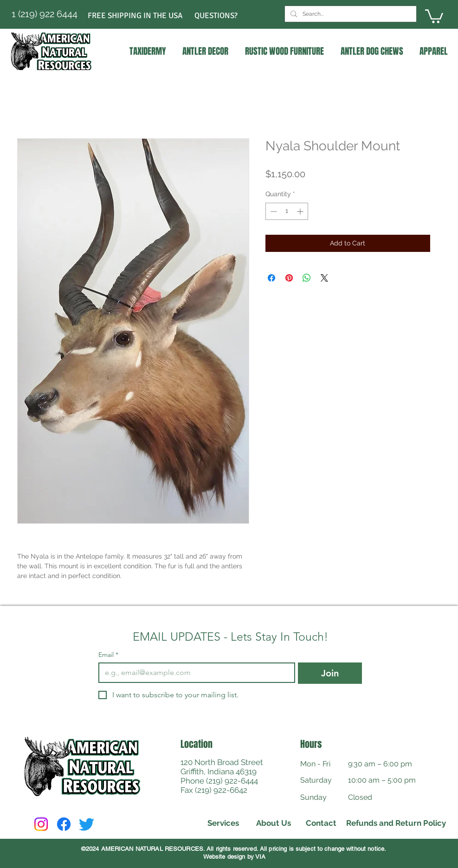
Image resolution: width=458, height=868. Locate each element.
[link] (434, 16)
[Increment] (301, 211)
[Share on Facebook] (271, 278)
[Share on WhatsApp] (307, 278)
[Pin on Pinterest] (289, 278)
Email (108, 655)
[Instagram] (41, 824)
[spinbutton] (287, 211)
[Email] (194, 673)
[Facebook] (64, 824)
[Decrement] (273, 211)
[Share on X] (324, 278)
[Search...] (350, 14)
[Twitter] (87, 824)
